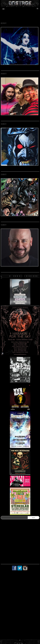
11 (21, 276)
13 (26, 276)
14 (28, 276)
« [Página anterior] (15, 276)
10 (19, 276)
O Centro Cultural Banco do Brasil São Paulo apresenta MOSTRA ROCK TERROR (19, 24)
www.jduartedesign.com (29, 15)
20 (32, 276)
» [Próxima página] (36, 276)
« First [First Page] (12, 276)
